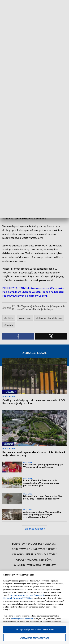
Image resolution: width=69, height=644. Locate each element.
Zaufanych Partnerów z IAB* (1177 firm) (27, 595)
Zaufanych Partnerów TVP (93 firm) (18, 598)
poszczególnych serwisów (22, 619)
